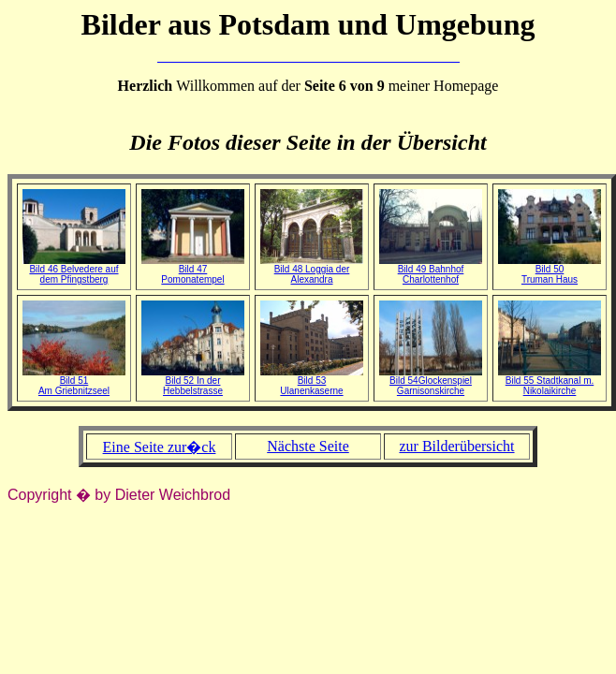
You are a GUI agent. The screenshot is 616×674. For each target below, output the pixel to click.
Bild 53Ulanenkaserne (312, 381)
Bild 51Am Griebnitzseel (74, 381)
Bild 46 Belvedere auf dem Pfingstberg (74, 270)
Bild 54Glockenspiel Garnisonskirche (431, 381)
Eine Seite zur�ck (160, 447)
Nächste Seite (308, 446)
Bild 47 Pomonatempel (193, 270)
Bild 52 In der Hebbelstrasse (193, 381)
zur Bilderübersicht (456, 446)
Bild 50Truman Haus (550, 270)
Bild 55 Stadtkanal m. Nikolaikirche (550, 381)
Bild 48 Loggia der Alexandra (312, 270)
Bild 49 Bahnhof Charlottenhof (431, 270)
